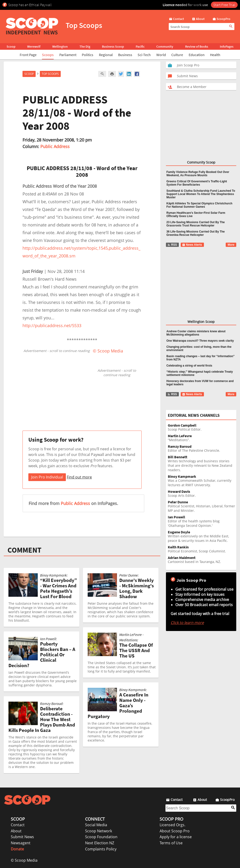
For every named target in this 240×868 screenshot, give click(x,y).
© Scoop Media (24, 860)
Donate (17, 849)
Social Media (96, 825)
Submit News (22, 837)
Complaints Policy (101, 849)
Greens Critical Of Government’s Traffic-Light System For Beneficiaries (197, 183)
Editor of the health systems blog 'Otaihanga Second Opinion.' (202, 521)
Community (165, 46)
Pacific (140, 46)
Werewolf (34, 46)
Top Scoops (50, 74)
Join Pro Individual (47, 477)
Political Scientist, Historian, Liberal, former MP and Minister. (202, 506)
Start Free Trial (224, 5)
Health (215, 55)
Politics (88, 55)
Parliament (68, 55)
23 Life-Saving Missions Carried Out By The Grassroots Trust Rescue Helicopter (196, 224)
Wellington (60, 46)
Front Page (28, 55)
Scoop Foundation (101, 837)
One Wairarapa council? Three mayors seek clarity (200, 341)
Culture (177, 55)
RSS (172, 245)
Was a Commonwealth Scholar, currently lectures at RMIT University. (202, 481)
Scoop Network (99, 831)
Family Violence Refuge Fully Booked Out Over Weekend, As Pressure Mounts (198, 174)
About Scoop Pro (175, 831)
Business (125, 55)
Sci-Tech (144, 55)
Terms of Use (171, 843)
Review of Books (197, 46)
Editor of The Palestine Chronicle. (202, 449)
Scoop (11, 46)
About (16, 831)
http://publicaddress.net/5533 (52, 325)
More (231, 245)
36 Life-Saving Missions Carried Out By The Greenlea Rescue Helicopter (196, 233)
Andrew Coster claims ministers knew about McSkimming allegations (196, 333)
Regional (106, 55)
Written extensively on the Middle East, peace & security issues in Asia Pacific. (202, 536)
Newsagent (21, 843)
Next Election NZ (100, 843)
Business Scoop (113, 46)
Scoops (48, 55)
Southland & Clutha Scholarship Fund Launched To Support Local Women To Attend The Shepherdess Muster (201, 194)
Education (197, 55)
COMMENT (24, 550)
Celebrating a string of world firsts (189, 366)
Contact (18, 825)
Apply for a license (176, 837)
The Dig (85, 46)
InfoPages (227, 46)
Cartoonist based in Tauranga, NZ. (202, 560)
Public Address (55, 146)
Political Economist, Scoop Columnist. (202, 549)
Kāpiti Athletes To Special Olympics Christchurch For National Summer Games (199, 205)
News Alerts (192, 245)
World (161, 55)
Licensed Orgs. (172, 825)
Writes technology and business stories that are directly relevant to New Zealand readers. (202, 464)
